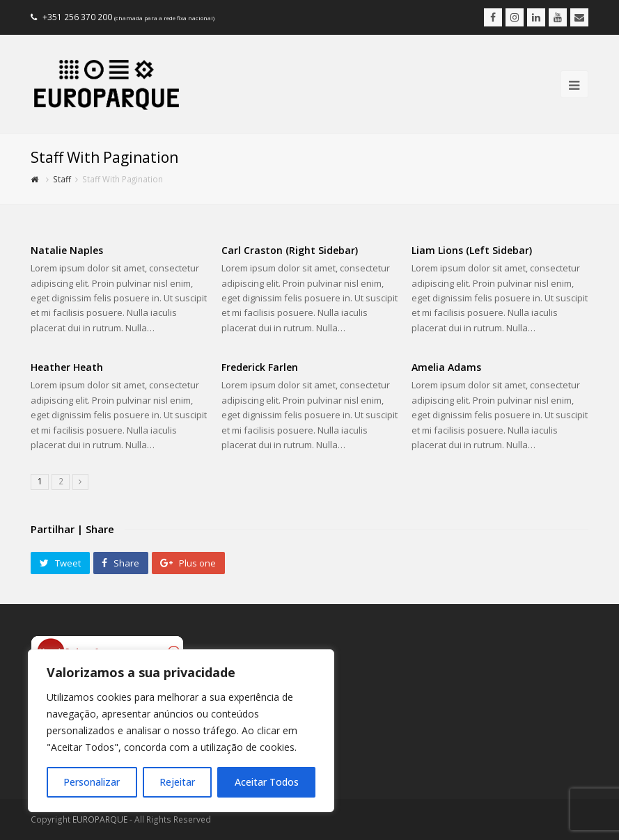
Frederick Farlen (260, 367)
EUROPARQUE (100, 819)
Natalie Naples (67, 250)
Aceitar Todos (267, 782)
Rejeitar (177, 782)
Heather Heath (67, 367)
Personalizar (92, 782)
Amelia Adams (446, 367)
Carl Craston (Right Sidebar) (290, 250)
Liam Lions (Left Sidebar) (472, 250)
